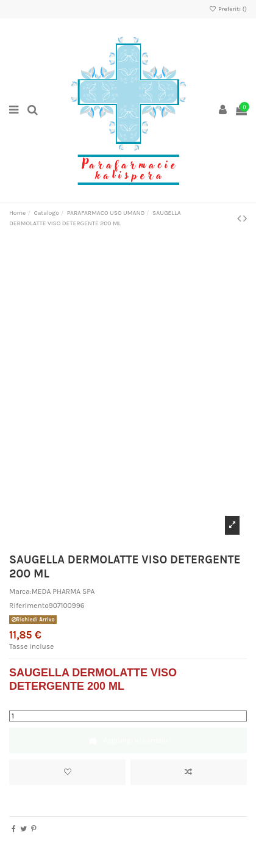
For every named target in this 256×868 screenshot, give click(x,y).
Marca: (20, 591)
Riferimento (29, 606)
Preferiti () (228, 9)
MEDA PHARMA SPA (63, 591)
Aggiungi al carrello (128, 740)
